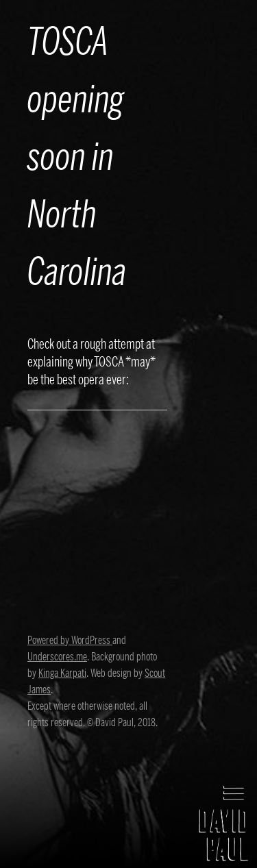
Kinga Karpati (62, 673)
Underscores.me (57, 657)
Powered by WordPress (70, 641)
